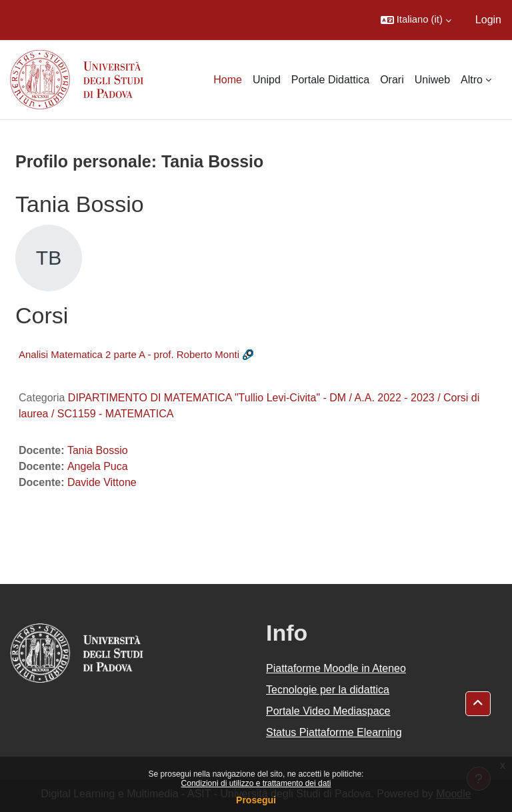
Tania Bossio (98, 450)
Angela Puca (98, 466)
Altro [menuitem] (472, 80)
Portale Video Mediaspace (328, 711)
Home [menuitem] (228, 80)
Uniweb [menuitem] (432, 80)
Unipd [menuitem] (267, 80)
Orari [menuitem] (392, 80)
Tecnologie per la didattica (328, 690)
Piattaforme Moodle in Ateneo (336, 668)
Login (488, 20)
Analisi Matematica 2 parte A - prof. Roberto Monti (129, 354)
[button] (416, 20)
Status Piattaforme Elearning (334, 732)
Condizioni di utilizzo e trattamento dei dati (256, 783)
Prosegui (256, 800)
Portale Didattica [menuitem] (330, 80)
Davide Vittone (102, 482)
